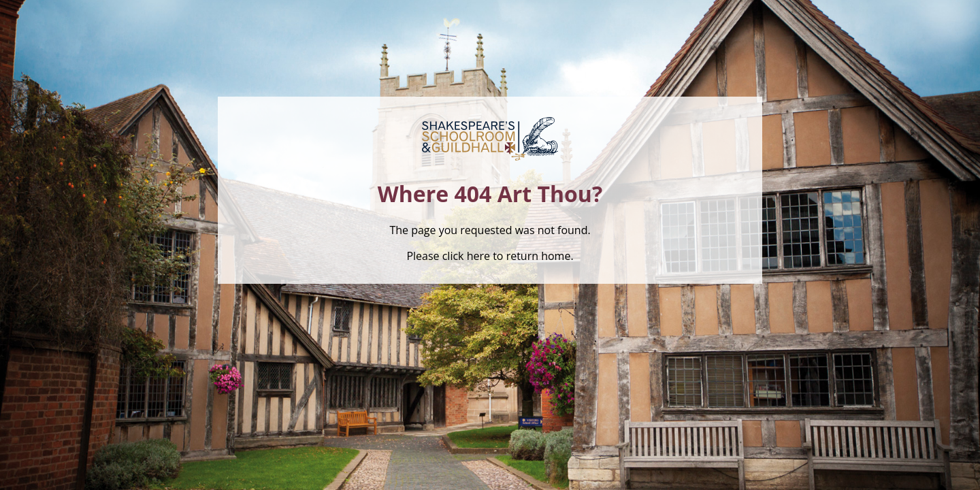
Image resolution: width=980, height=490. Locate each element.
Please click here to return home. (490, 256)
